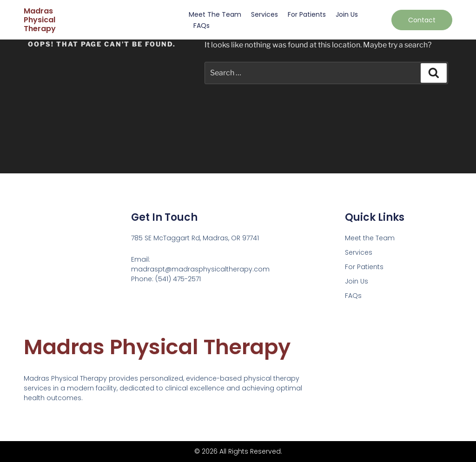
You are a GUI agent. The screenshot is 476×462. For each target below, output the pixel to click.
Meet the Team (215, 14)
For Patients (307, 14)
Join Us (347, 14)
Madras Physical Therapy (40, 20)
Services (264, 14)
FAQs (202, 26)
